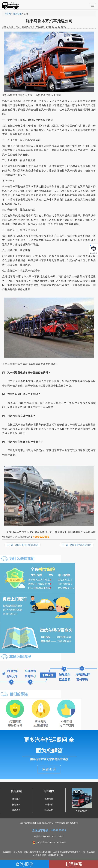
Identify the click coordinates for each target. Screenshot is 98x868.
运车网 (8, 14)
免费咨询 (49, 769)
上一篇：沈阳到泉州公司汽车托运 (23, 545)
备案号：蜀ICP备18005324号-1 (49, 836)
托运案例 (16, 810)
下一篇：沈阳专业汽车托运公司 (77, 545)
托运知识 (17, 14)
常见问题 (49, 799)
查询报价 (24, 864)
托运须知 (16, 804)
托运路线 (16, 799)
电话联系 (74, 864)
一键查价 (49, 804)
